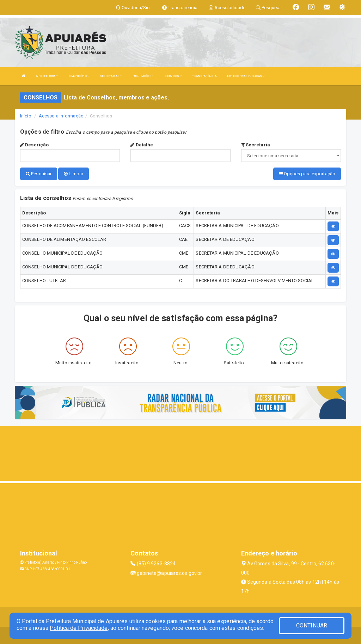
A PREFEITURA (47, 76)
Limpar (74, 174)
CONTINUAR (312, 625)
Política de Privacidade (79, 628)
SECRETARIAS (111, 76)
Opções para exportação (307, 174)
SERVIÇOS (173, 76)
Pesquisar (39, 174)
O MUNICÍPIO (79, 76)
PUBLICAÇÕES (143, 76)
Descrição (34, 145)
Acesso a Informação (61, 116)
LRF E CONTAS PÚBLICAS (246, 76)
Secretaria (256, 145)
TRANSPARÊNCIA (204, 76)
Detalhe (142, 145)
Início (26, 116)
